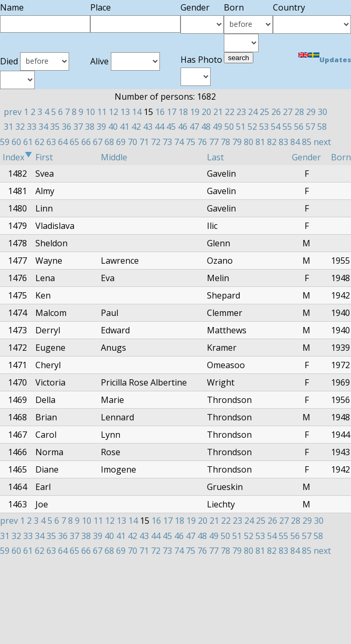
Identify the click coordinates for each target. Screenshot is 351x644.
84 (295, 142)
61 (28, 142)
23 (241, 112)
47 (194, 127)
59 (5, 142)
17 (172, 112)
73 (167, 142)
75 (191, 142)
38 (90, 127)
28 (299, 112)
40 (113, 127)
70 (132, 142)
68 (109, 142)
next (322, 142)
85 (307, 142)
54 (276, 127)
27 (288, 112)
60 (16, 142)
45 (171, 127)
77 (214, 142)
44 (159, 127)
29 (311, 112)
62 (40, 142)
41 (125, 127)
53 (264, 127)
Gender (306, 157)
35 (55, 127)
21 (218, 112)
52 (252, 127)
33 (32, 127)
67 (98, 142)
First (44, 157)
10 (90, 112)
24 (253, 112)
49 (217, 127)
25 (264, 112)
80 (249, 142)
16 (160, 112)
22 (230, 112)
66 (86, 142)
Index (17, 157)
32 (20, 127)
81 (260, 142)
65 (74, 142)
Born (341, 157)
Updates (335, 60)
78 (225, 142)
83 (283, 142)
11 (102, 112)
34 (43, 127)
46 (183, 127)
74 (179, 142)
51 (241, 127)
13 (125, 112)
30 (322, 112)
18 (183, 112)
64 (63, 142)
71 (144, 142)
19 (195, 112)
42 (136, 127)
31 (8, 127)
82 (272, 142)
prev (13, 112)
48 (206, 127)
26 (276, 112)
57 (310, 127)
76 (202, 142)
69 (121, 142)
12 (113, 112)
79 (237, 142)
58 (322, 127)
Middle (114, 157)
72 (156, 142)
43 (148, 127)
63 (51, 142)
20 (206, 112)
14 (137, 112)
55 (287, 127)
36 (67, 127)
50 (229, 127)
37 (78, 127)
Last (215, 157)
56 (299, 127)
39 (101, 127)
